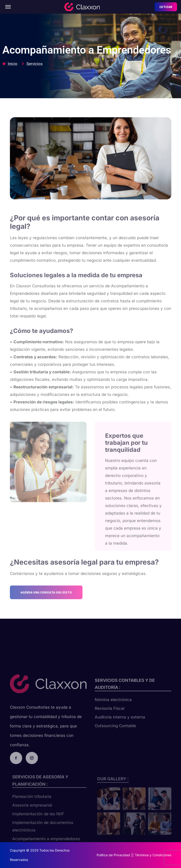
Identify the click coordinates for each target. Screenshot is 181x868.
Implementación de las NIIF (38, 822)
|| (132, 855)
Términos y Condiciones (153, 855)
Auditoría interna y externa (120, 727)
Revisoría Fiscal (110, 718)
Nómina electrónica (113, 710)
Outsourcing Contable (115, 736)
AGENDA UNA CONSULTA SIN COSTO (46, 604)
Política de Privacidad (113, 855)
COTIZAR (166, 7)
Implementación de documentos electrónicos (43, 835)
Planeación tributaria (32, 805)
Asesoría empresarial (32, 813)
